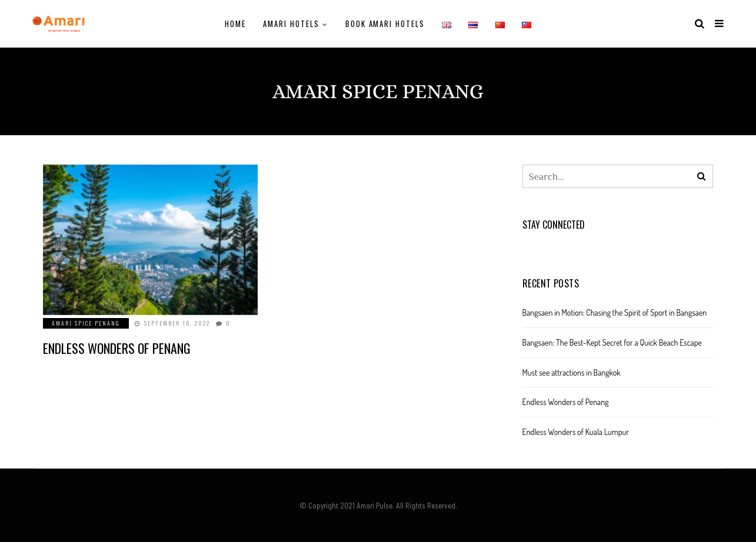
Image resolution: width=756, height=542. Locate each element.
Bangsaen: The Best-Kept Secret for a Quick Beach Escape (612, 342)
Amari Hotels (291, 24)
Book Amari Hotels (385, 24)
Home (235, 24)
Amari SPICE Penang (86, 323)
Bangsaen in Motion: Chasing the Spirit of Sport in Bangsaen (615, 312)
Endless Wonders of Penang (117, 348)
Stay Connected (554, 225)
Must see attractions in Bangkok (572, 372)
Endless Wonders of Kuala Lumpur (576, 432)
